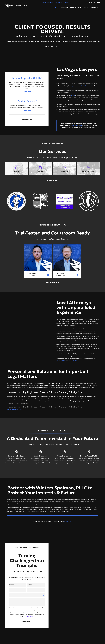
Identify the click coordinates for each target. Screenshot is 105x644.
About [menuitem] (86, 7)
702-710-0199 (94, 2)
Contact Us (95, 7)
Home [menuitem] (57, 7)
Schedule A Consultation (52, 47)
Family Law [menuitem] (73, 7)
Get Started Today (52, 180)
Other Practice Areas (47, 2)
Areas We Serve (59, 2)
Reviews (67, 2)
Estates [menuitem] (80, 7)
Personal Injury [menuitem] (64, 7)
